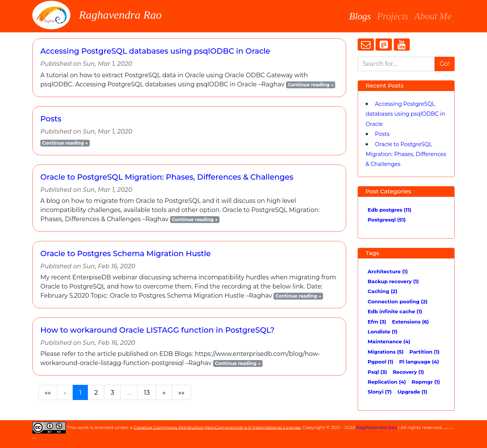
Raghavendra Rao (100, 15)
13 (147, 392)
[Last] (181, 392)
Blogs (360, 15)
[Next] (164, 392)
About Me (433, 16)
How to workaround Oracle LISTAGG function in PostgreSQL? (157, 330)
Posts (51, 119)
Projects (393, 16)
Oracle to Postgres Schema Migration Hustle (126, 253)
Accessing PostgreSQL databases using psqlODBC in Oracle (155, 51)
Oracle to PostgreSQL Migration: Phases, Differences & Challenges (167, 177)
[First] (48, 392)
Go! (445, 64)
